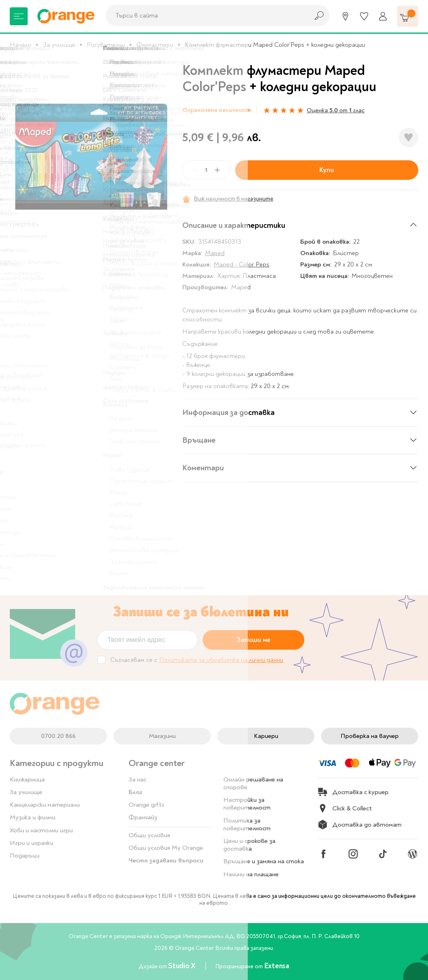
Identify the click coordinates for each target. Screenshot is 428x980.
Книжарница (27, 779)
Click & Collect (345, 808)
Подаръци (25, 856)
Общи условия (149, 835)
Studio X (182, 966)
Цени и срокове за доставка (249, 845)
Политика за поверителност (247, 824)
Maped (215, 253)
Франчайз (143, 817)
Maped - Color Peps (241, 264)
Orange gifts (146, 805)
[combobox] (205, 15)
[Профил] (383, 16)
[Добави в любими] (408, 138)
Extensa (277, 966)
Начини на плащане (251, 874)
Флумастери (155, 45)
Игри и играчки (32, 843)
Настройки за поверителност (247, 804)
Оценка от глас (336, 110)
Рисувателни (106, 45)
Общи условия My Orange (166, 848)
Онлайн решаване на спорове (253, 783)
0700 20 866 (58, 736)
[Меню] (19, 16)
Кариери (266, 736)
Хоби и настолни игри (41, 830)
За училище (59, 45)
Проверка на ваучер (370, 736)
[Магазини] (345, 16)
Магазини (162, 736)
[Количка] (408, 16)
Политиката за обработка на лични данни (221, 660)
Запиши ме (253, 640)
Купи (327, 170)
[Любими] (364, 16)
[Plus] (217, 170)
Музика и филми (33, 817)
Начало (21, 45)
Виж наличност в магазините (228, 199)
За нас (138, 779)
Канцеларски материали (45, 805)
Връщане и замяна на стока (264, 861)
